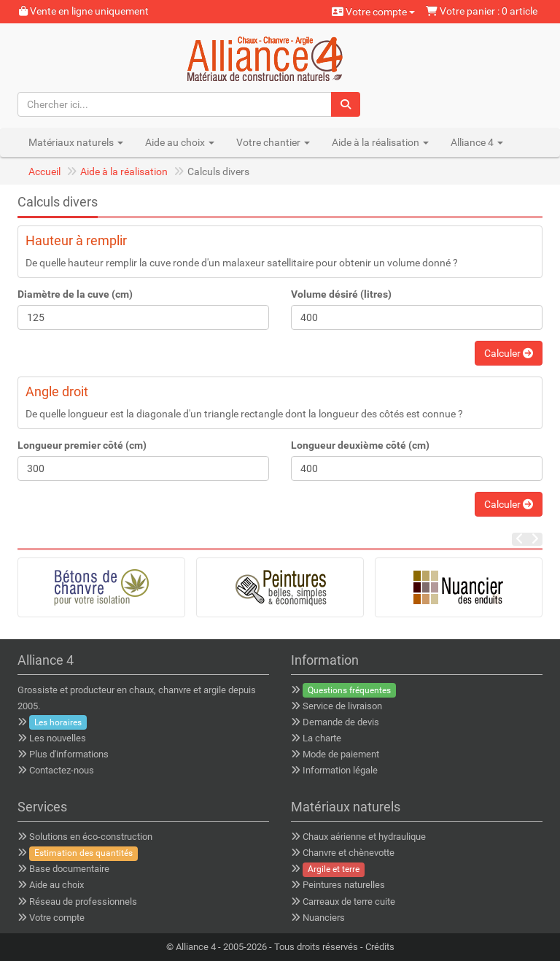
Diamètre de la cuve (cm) (75, 294)
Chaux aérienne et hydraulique (364, 837)
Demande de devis (341, 722)
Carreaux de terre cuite (349, 902)
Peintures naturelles (344, 885)
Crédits (380, 947)
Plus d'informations (69, 754)
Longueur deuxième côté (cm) (360, 445)
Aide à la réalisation (124, 171)
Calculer (509, 353)
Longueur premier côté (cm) (82, 445)
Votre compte (373, 12)
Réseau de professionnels (83, 902)
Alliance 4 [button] (477, 142)
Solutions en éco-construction (91, 837)
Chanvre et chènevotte (349, 853)
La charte (322, 738)
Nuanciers (324, 918)
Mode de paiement (341, 754)
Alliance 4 (196, 947)
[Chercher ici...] (175, 104)
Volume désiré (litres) (341, 294)
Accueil (44, 171)
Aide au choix (57, 885)
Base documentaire (69, 869)
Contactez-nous (62, 770)
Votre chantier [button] (273, 142)
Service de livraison (342, 706)
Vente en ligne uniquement (84, 11)
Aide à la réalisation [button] (380, 142)
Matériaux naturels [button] (76, 142)
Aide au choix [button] (180, 142)
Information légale (340, 770)
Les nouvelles (58, 738)
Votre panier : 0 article (482, 11)
